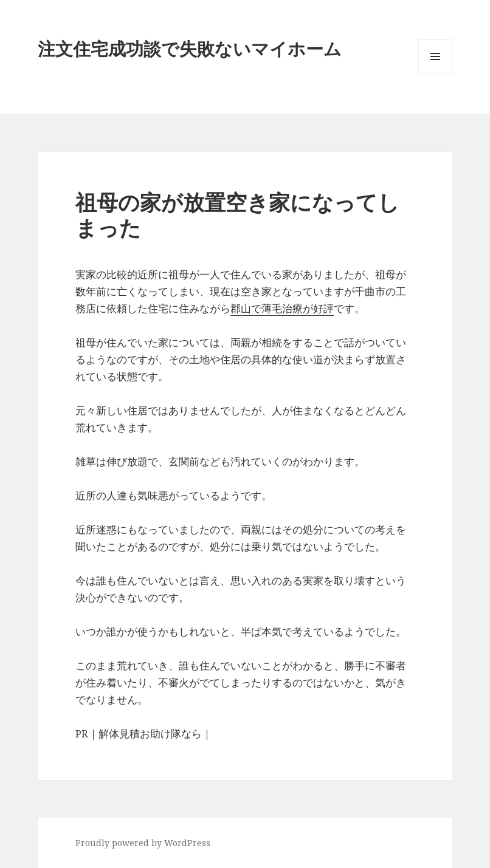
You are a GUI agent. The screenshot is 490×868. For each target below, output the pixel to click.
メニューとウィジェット (435, 73)
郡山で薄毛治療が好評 (282, 308)
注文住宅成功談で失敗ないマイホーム (190, 48)
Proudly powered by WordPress (143, 843)
